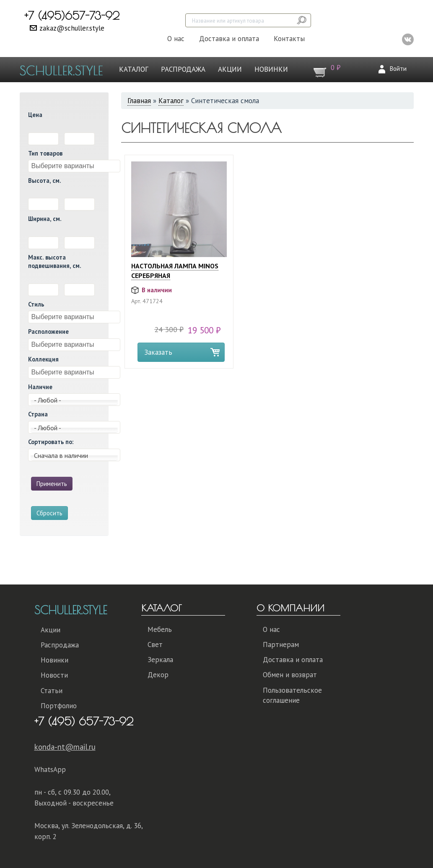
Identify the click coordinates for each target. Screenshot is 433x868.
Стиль (36, 304)
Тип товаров (45, 153)
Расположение (48, 331)
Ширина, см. (45, 219)
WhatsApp (50, 769)
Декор (158, 675)
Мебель (160, 629)
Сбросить (49, 513)
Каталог (134, 69)
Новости (54, 675)
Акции (230, 69)
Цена (35, 115)
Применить (52, 484)
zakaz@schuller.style (72, 28)
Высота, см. (45, 181)
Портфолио (59, 706)
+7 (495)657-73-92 (72, 16)
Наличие (40, 387)
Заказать (158, 352)
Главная (139, 101)
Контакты (289, 39)
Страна (38, 414)
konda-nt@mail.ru (65, 747)
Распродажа (183, 69)
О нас (176, 39)
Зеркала (160, 660)
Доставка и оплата (229, 39)
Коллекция (43, 359)
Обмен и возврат (290, 675)
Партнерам (281, 645)
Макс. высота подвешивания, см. (55, 262)
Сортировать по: (51, 442)
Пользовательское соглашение (292, 695)
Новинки (271, 69)
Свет (155, 645)
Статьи (52, 691)
